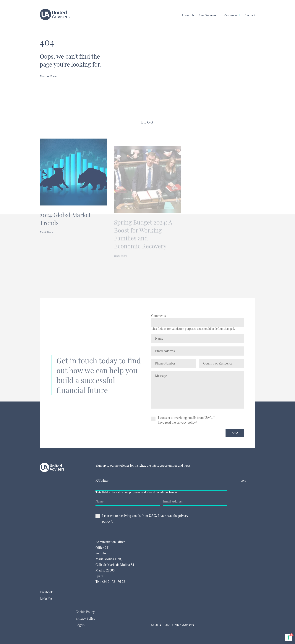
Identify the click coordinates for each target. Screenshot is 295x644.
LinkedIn (46, 599)
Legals (80, 625)
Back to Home (48, 76)
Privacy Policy (85, 619)
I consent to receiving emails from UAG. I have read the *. (186, 420)
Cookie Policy (85, 612)
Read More (47, 239)
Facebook (46, 592)
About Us (188, 15)
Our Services (208, 15)
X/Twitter (102, 481)
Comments (158, 316)
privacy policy (186, 423)
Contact (250, 15)
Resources (231, 15)
